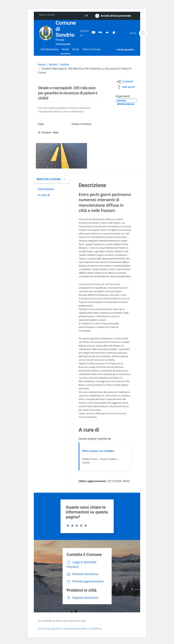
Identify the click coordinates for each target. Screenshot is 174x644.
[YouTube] (92, 32)
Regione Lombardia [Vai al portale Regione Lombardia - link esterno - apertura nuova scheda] (47, 15)
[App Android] (106, 32)
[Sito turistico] (99, 32)
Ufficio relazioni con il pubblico (98, 451)
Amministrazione (50, 49)
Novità (65, 49)
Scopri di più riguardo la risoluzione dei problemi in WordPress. (70, 629)
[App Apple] (112, 32)
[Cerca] (143, 33)
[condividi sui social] (125, 82)
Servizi (76, 49)
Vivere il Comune (91, 49)
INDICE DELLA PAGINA (52, 179)
